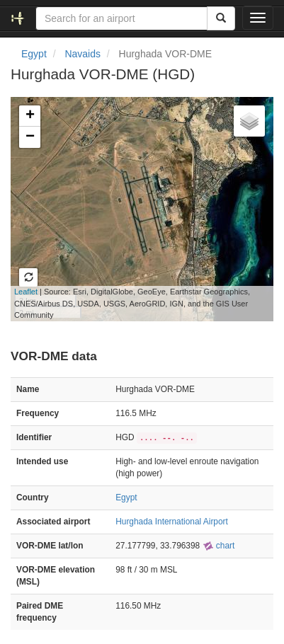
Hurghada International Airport (172, 522)
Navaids (83, 54)
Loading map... (130, 209)
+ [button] (30, 116)
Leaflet (26, 292)
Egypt (34, 54)
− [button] (30, 137)
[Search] (221, 18)
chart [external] (219, 546)
